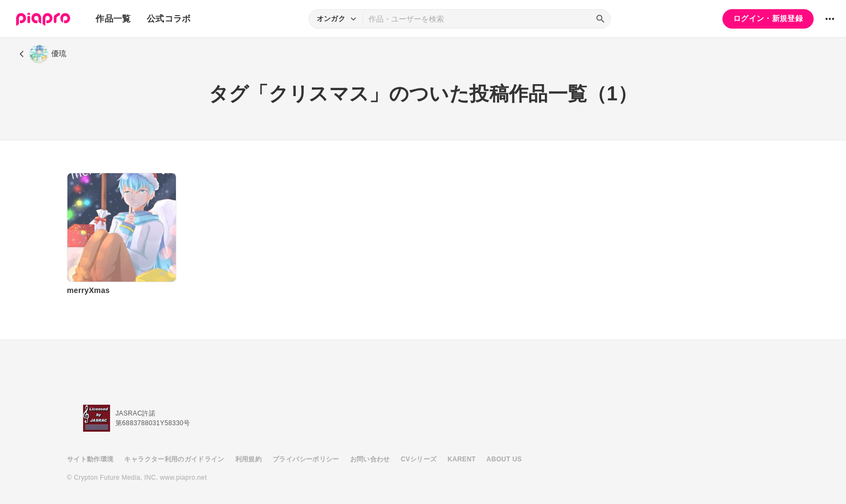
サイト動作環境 (90, 459)
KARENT (462, 459)
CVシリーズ (419, 459)
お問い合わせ (370, 459)
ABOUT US (504, 459)
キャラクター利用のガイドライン (174, 459)
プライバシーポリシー (306, 459)
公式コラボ (169, 19)
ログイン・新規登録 (768, 18)
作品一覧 (113, 19)
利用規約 (248, 459)
